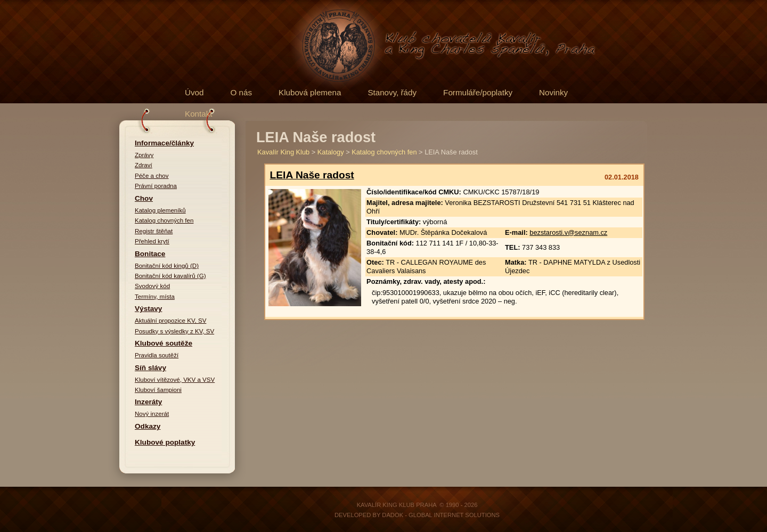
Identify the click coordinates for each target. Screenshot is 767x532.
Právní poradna (156, 186)
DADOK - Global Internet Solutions (441, 515)
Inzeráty (148, 402)
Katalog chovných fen (164, 220)
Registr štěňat (154, 231)
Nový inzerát (152, 414)
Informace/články (164, 143)
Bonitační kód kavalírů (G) (170, 276)
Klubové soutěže (164, 343)
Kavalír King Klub (283, 152)
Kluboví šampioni (158, 390)
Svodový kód (152, 286)
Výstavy (148, 309)
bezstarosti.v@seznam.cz (568, 232)
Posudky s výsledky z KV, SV (174, 331)
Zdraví (144, 165)
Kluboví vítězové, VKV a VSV (175, 380)
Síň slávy (150, 368)
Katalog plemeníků (160, 210)
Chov (144, 198)
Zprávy (144, 155)
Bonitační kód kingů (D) (167, 266)
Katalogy (331, 152)
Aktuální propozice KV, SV (170, 321)
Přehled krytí (152, 241)
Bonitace (150, 254)
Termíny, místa (155, 297)
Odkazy (148, 426)
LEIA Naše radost (312, 175)
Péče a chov (152, 176)
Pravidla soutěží (157, 355)
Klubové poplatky (165, 442)
